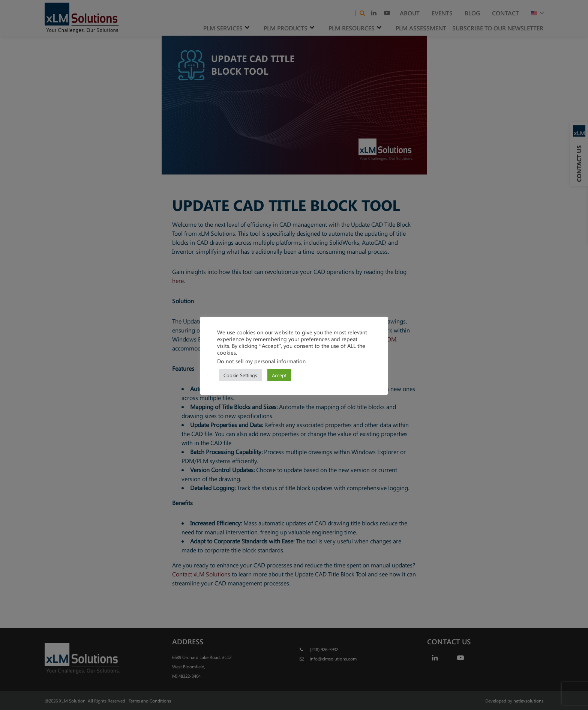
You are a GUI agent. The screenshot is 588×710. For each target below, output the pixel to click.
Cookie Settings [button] (240, 375)
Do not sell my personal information (261, 361)
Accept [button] (279, 375)
